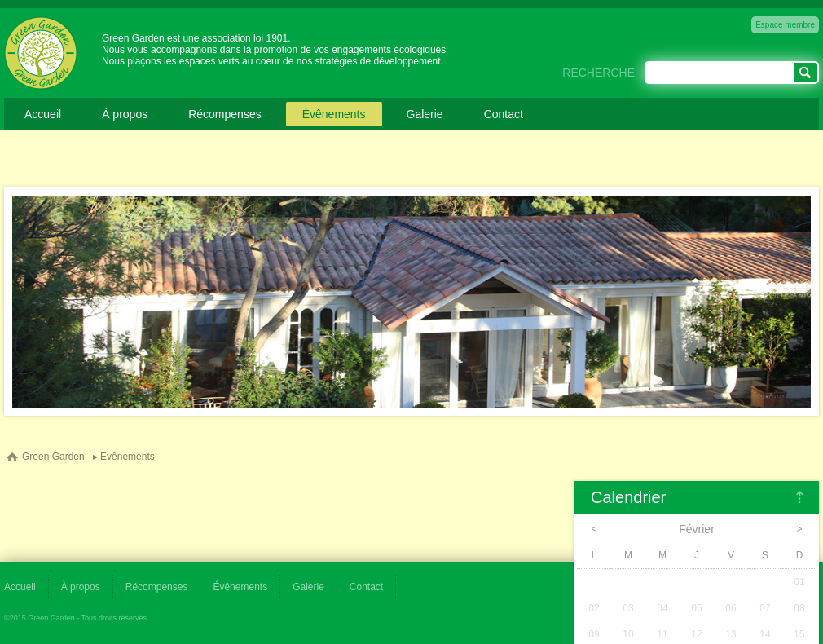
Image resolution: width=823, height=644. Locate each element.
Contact (504, 114)
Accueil (43, 114)
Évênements (334, 114)
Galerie (425, 114)
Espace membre (785, 25)
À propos (125, 114)
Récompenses (225, 114)
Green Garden (53, 457)
